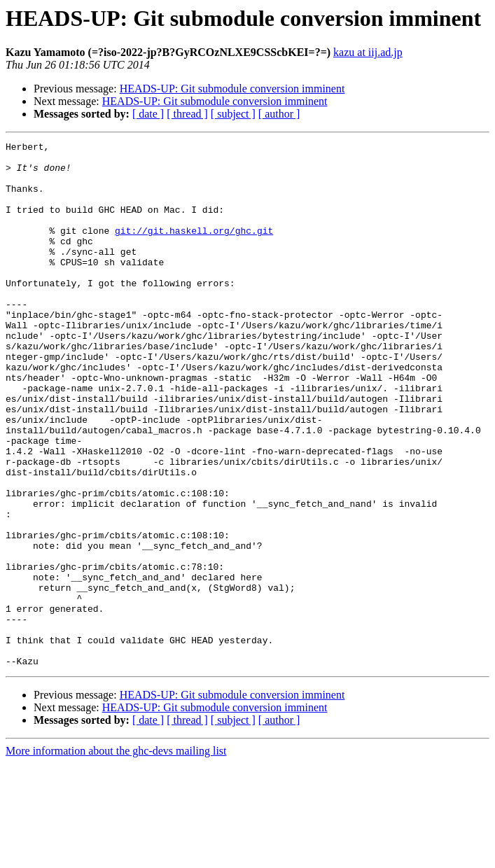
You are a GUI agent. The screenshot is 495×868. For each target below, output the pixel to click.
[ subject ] (233, 114)
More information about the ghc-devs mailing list (116, 856)
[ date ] (148, 114)
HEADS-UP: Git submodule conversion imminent (232, 89)
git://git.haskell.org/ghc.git (194, 249)
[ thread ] (187, 114)
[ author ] (279, 114)
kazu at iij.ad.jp (368, 52)
